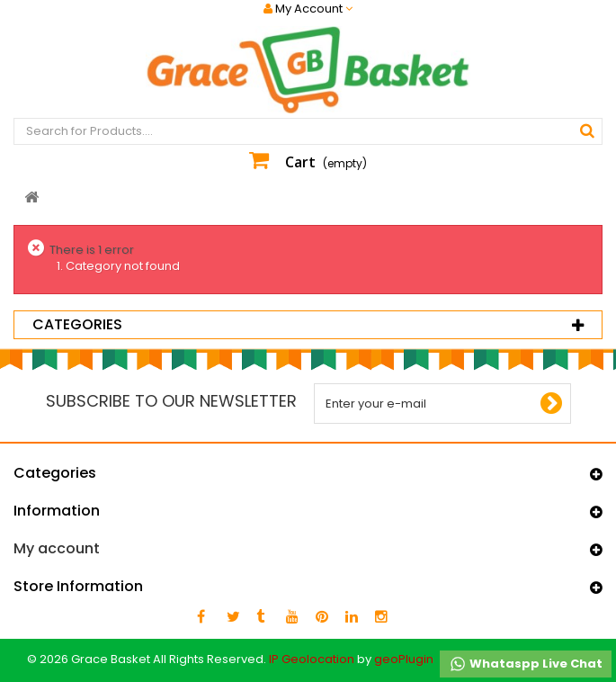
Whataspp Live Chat (526, 664)
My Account (308, 9)
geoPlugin (404, 659)
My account (57, 548)
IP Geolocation (312, 659)
